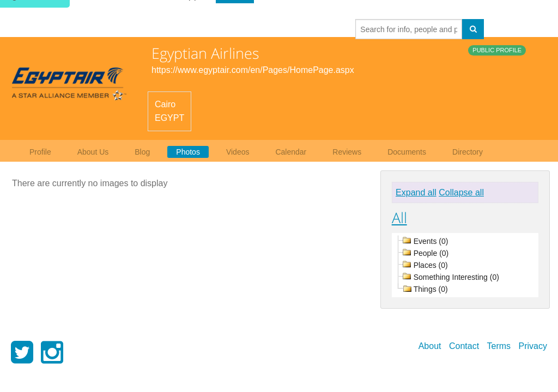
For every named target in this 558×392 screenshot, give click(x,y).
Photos (188, 152)
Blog (142, 152)
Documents (407, 152)
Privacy (533, 346)
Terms (499, 346)
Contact (464, 346)
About (430, 346)
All (399, 218)
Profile (40, 152)
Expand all (416, 192)
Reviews (347, 152)
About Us (93, 152)
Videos (238, 152)
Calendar (291, 152)
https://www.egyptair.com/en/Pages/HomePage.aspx (253, 70)
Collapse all (461, 192)
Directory (468, 152)
